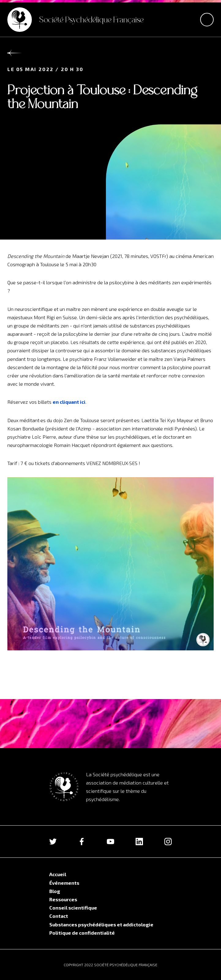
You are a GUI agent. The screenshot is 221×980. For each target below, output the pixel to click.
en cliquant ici (69, 402)
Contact (59, 916)
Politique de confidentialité (82, 933)
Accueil (58, 874)
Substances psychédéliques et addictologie (101, 924)
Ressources (63, 899)
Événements (64, 883)
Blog (55, 891)
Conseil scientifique (73, 908)
